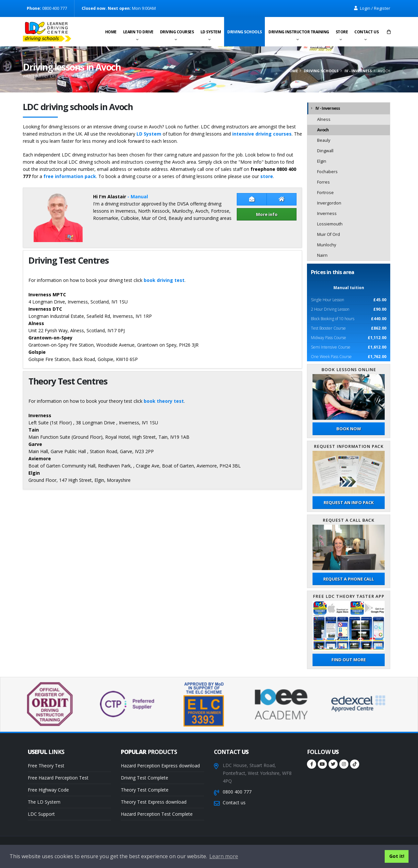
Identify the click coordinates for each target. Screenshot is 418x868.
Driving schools (245, 32)
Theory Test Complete (145, 790)
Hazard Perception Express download (160, 766)
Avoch (323, 130)
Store (342, 32)
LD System (211, 32)
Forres (323, 182)
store (267, 176)
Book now (349, 429)
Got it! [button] (397, 856)
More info (267, 214)
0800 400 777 (237, 792)
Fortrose (325, 193)
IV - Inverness (358, 71)
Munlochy (327, 245)
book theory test (164, 401)
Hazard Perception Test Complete (157, 814)
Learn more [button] (224, 856)
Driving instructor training (299, 32)
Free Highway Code (48, 790)
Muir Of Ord (329, 234)
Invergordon (329, 203)
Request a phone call (349, 579)
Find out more (349, 660)
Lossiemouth (330, 224)
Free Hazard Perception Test (58, 778)
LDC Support (41, 814)
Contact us (366, 32)
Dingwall (325, 151)
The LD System (44, 802)
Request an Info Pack (349, 502)
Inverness (327, 213)
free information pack (70, 176)
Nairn (322, 255)
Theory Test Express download (154, 802)
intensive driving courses (262, 134)
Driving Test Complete (145, 778)
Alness (324, 119)
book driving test (164, 280)
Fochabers (327, 172)
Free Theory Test (46, 766)
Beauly (324, 140)
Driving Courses (177, 32)
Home (111, 32)
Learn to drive (138, 32)
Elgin (322, 161)
